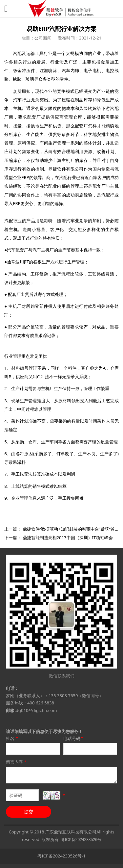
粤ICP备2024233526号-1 (61, 856)
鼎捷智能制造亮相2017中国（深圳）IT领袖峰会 (68, 538)
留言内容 (17, 762)
